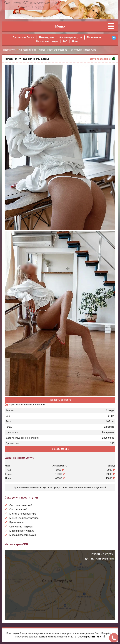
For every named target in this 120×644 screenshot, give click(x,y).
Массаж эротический (22, 531)
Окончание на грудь (21, 527)
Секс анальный (18, 509)
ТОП (65, 41)
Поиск (75, 41)
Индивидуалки (47, 37)
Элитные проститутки (71, 37)
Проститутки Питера (24, 37)
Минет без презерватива (24, 518)
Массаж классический (23, 535)
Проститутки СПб (95, 637)
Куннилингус (17, 522)
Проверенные (94, 37)
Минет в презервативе (23, 514)
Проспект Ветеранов (21, 405)
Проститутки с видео (47, 41)
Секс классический (21, 505)
